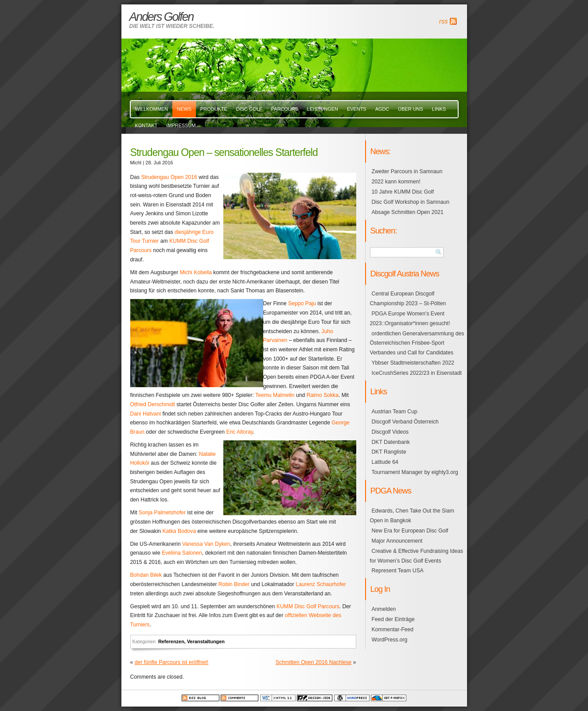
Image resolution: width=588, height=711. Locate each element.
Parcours (285, 109)
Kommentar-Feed (393, 629)
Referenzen (171, 641)
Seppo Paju (302, 303)
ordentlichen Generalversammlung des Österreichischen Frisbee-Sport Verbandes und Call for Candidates (417, 343)
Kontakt (146, 125)
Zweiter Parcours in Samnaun (407, 171)
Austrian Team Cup (395, 412)
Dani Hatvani (146, 414)
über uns (411, 109)
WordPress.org (390, 640)
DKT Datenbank (391, 442)
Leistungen (323, 109)
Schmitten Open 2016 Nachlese (314, 662)
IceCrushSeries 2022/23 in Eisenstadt (417, 373)
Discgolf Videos (390, 432)
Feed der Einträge (393, 619)
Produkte (214, 109)
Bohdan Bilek (146, 575)
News (184, 109)
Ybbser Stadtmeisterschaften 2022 (413, 363)
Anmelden (384, 609)
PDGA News (391, 491)
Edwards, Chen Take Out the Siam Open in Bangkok (412, 516)
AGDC (382, 109)
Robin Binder (234, 584)
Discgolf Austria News (405, 274)
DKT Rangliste (389, 452)
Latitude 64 (385, 462)
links (439, 109)
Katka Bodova (179, 531)
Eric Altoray (239, 432)
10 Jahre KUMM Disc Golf (403, 192)
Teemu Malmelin (275, 395)
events (357, 109)
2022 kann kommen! (396, 182)
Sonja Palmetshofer (162, 513)
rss (443, 21)
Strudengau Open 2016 (169, 177)
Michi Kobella (196, 272)
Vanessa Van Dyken (206, 544)
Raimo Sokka (323, 395)
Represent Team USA (398, 571)
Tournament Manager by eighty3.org (415, 472)
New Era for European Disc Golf (410, 531)
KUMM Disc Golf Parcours (308, 606)
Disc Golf (249, 109)
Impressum (181, 125)
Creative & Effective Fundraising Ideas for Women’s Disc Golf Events (417, 556)
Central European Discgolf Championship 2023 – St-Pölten (408, 299)
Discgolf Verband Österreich (405, 422)
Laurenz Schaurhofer (321, 584)
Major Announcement (397, 541)
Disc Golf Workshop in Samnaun (411, 202)
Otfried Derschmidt (153, 404)
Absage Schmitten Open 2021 (408, 212)
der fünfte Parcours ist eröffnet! (172, 662)
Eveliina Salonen (182, 553)
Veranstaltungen (206, 641)
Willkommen (152, 109)
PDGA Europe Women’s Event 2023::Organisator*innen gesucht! (410, 319)
